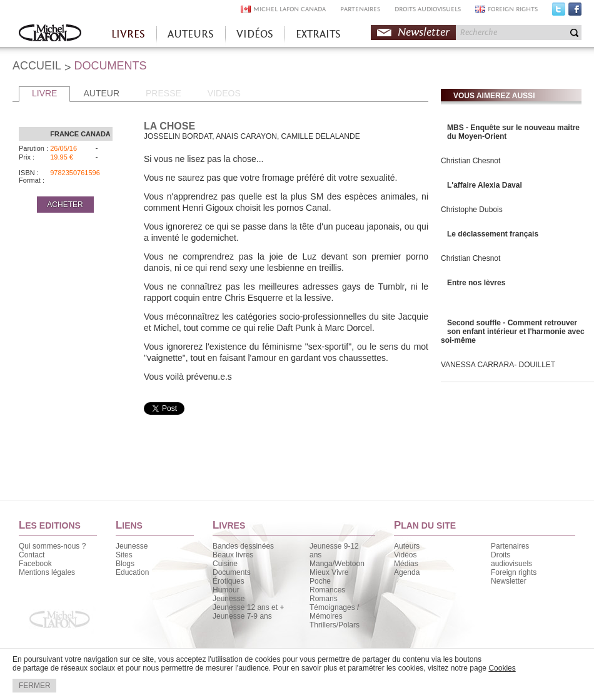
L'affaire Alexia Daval (485, 185)
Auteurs (407, 546)
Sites (124, 555)
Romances (327, 590)
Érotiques (229, 581)
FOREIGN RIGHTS (513, 9)
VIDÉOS (255, 34)
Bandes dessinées (243, 546)
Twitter (559, 12)
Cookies (502, 668)
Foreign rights (514, 572)
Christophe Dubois (472, 210)
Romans (324, 599)
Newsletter (424, 32)
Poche (320, 581)
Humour (226, 590)
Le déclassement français (493, 234)
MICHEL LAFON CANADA (289, 9)
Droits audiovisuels (511, 559)
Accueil (50, 34)
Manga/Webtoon (337, 564)
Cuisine (225, 564)
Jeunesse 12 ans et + (248, 607)
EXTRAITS (318, 34)
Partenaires (510, 546)
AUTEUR (101, 93)
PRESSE (164, 93)
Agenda (407, 572)
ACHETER (65, 205)
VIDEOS (224, 93)
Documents (232, 572)
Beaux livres (233, 555)
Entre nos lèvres (476, 283)
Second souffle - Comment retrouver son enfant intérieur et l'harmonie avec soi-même (513, 332)
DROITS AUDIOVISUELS (428, 9)
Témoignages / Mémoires (334, 612)
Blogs (125, 564)
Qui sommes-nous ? (52, 546)
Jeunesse (132, 546)
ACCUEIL (37, 66)
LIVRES (128, 34)
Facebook (575, 12)
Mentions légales (47, 572)
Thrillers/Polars (335, 625)
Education (132, 572)
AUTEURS (191, 34)
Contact (32, 555)
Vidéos (405, 555)
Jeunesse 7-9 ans (242, 616)
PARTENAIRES (360, 9)
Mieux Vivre (329, 572)
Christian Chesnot (471, 161)
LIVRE (44, 93)
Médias (406, 564)
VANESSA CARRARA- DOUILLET (498, 365)
